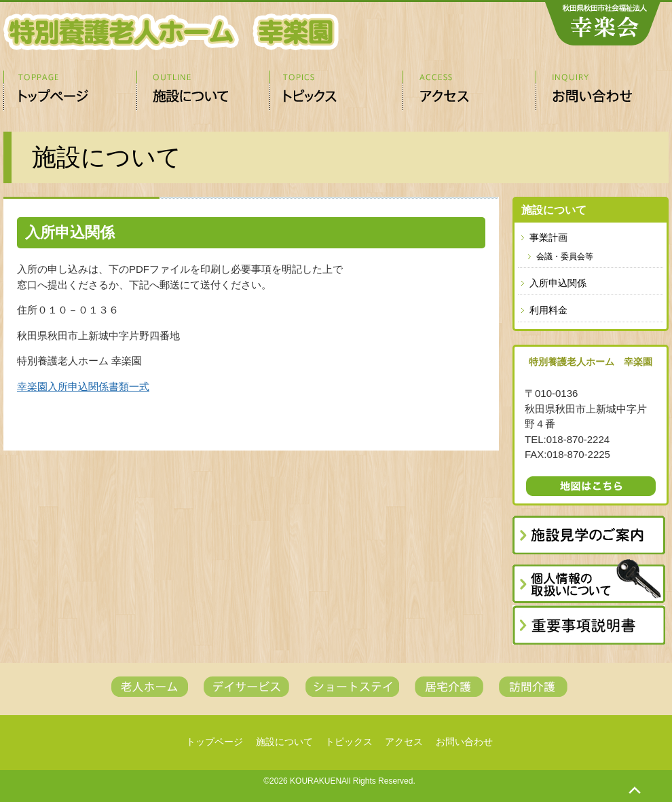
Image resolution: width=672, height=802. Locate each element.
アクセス (469, 91)
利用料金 (548, 310)
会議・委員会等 (565, 256)
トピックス (336, 91)
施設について (203, 91)
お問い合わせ (602, 91)
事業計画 (548, 237)
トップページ (70, 91)
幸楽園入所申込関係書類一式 (83, 386)
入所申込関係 (558, 283)
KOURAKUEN (316, 781)
